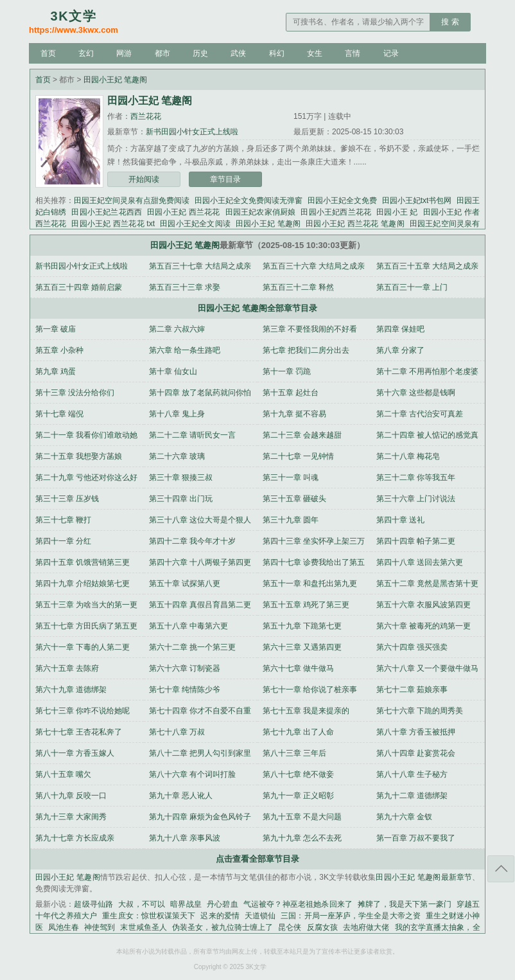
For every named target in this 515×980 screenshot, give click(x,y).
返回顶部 (501, 869)
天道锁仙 (260, 916)
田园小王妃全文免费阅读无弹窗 (249, 200)
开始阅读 (144, 179)
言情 (353, 53)
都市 (162, 53)
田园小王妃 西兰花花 (183, 212)
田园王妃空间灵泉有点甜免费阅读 (132, 200)
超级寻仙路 (93, 904)
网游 (124, 53)
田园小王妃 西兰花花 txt (113, 224)
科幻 (277, 53)
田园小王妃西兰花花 (336, 212)
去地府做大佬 (366, 927)
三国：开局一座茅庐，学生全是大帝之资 (351, 916)
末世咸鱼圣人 (144, 927)
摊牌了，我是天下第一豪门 (405, 904)
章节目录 (225, 179)
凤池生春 (64, 927)
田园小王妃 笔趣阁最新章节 (424, 877)
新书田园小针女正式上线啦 (192, 132)
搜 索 (450, 22)
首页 (48, 53)
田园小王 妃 (397, 212)
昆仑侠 (290, 927)
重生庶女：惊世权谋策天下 (149, 916)
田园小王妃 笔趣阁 (115, 80)
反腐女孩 (322, 927)
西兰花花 (146, 116)
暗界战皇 (186, 904)
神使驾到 (100, 927)
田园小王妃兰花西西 (107, 212)
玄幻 (86, 53)
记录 (391, 53)
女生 (315, 53)
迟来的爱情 (220, 916)
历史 (200, 53)
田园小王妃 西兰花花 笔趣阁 (355, 224)
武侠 (238, 53)
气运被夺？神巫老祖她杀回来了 (298, 904)
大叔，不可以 (142, 904)
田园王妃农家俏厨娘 (261, 212)
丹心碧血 (223, 904)
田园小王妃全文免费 (342, 200)
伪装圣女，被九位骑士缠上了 (223, 927)
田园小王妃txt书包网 (417, 200)
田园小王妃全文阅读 (195, 224)
